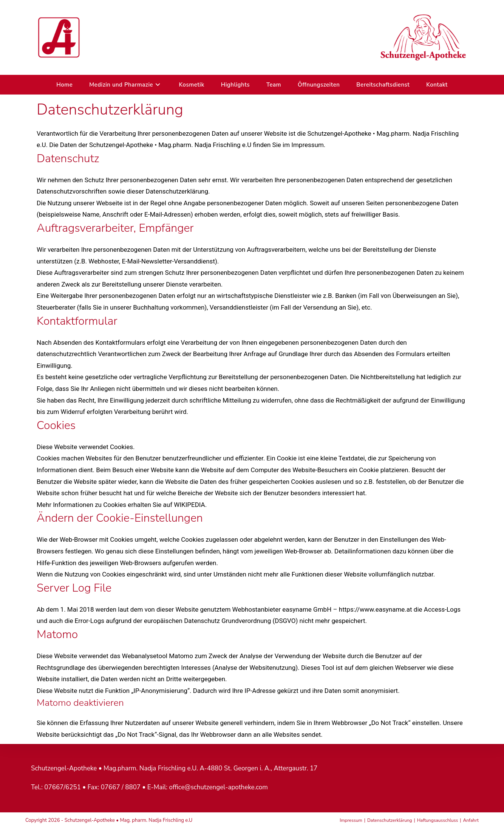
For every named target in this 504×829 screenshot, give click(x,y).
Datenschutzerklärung (390, 820)
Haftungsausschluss (438, 820)
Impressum (351, 820)
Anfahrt (471, 820)
